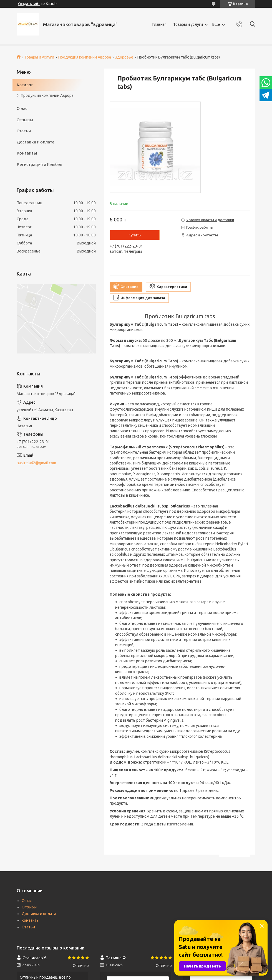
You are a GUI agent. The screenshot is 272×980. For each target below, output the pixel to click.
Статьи (24, 131)
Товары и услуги (188, 24)
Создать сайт (29, 4)
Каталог (25, 85)
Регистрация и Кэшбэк (40, 164)
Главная (159, 24)
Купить (135, 235)
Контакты (27, 153)
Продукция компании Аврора (85, 57)
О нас (22, 108)
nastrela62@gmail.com (36, 463)
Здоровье (124, 57)
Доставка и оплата (36, 142)
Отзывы (25, 120)
